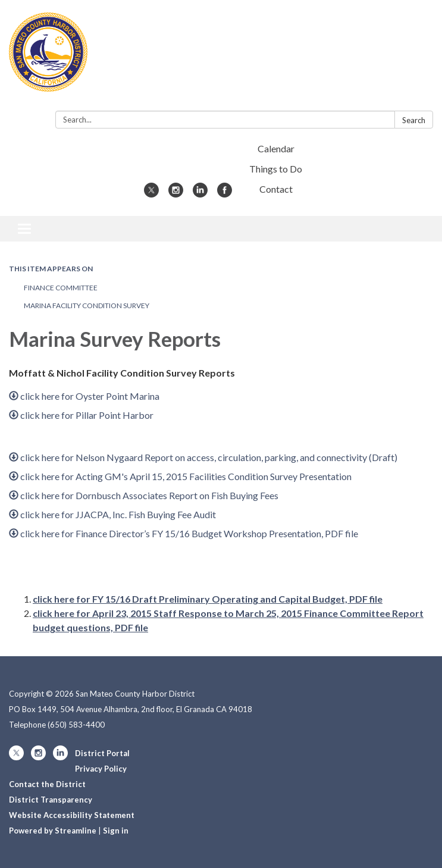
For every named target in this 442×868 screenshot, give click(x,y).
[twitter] (151, 194)
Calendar (276, 148)
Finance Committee (61, 288)
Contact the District (47, 784)
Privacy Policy (101, 769)
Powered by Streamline (53, 831)
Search (414, 120)
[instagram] (176, 194)
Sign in (116, 831)
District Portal (102, 753)
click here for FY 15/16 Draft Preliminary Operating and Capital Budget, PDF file (208, 599)
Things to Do (276, 169)
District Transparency (51, 800)
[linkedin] (200, 194)
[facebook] (225, 194)
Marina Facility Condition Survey (87, 305)
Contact (276, 189)
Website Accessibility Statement (72, 815)
